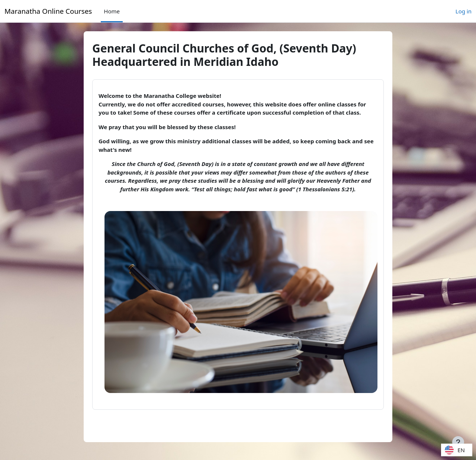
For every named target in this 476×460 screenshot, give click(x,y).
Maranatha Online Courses (48, 11)
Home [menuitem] (112, 11)
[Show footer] (458, 442)
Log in (464, 11)
